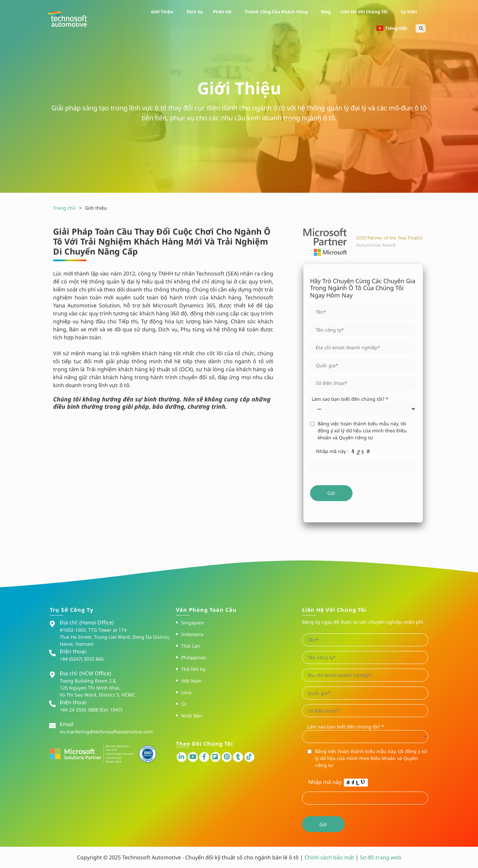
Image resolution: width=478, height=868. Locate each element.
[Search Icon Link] (421, 28)
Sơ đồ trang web (381, 857)
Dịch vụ (195, 12)
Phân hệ (224, 12)
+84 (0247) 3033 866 (82, 659)
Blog (326, 12)
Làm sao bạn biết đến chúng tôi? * (350, 399)
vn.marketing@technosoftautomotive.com (106, 732)
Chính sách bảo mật (330, 857)
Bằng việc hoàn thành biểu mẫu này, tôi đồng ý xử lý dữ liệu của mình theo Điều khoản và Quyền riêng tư (362, 431)
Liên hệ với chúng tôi (366, 12)
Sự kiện (411, 12)
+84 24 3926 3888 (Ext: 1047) (91, 710)
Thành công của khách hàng (278, 12)
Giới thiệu (164, 12)
